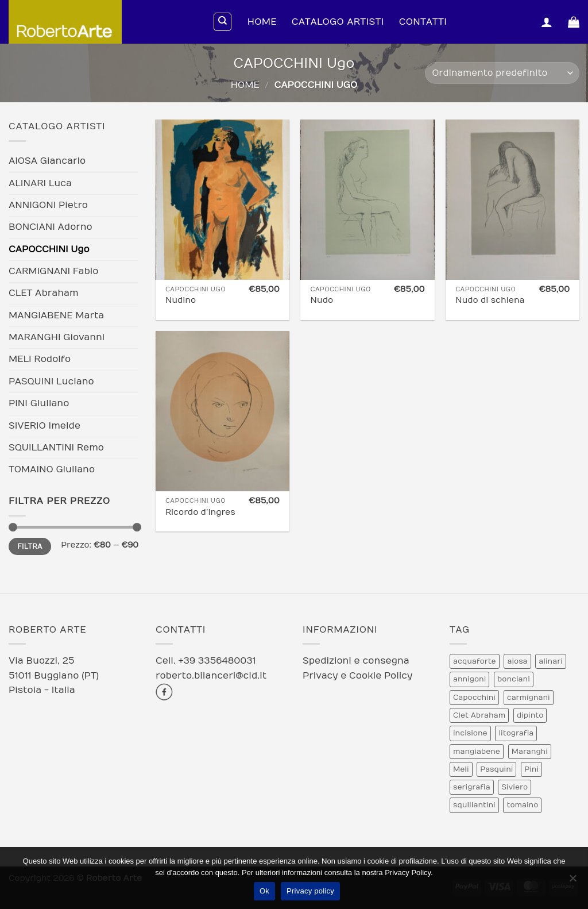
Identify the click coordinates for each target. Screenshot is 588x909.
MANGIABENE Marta (56, 315)
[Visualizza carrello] (574, 22)
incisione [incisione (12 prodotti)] (470, 733)
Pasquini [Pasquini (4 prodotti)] (496, 769)
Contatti (423, 22)
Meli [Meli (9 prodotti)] (461, 769)
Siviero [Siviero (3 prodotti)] (514, 787)
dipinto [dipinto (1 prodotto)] (530, 715)
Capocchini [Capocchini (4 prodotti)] (474, 698)
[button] (547, 22)
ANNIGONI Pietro (48, 205)
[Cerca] (223, 22)
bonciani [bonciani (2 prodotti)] (514, 679)
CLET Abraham (44, 293)
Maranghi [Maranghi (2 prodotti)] (530, 752)
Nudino (181, 300)
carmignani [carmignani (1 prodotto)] (529, 698)
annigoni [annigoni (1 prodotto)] (469, 679)
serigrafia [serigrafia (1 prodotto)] (472, 787)
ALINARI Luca (40, 183)
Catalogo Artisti (338, 22)
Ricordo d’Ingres (200, 512)
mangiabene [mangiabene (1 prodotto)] (477, 752)
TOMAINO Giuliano (52, 469)
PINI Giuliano (39, 403)
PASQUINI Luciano (51, 382)
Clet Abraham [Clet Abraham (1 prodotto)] (479, 715)
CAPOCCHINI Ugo (49, 249)
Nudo (322, 300)
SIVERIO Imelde (45, 426)
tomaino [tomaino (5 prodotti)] (522, 805)
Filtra (30, 546)
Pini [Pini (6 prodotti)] (531, 769)
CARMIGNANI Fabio (54, 271)
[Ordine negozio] (502, 73)
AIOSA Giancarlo (47, 161)
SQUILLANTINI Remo (56, 448)
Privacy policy (310, 891)
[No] (572, 881)
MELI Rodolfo (40, 359)
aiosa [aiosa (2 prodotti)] (517, 661)
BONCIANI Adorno (51, 227)
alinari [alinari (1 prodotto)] (550, 661)
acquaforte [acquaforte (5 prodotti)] (475, 661)
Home (262, 22)
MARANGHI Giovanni (57, 337)
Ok (264, 891)
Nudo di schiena (490, 300)
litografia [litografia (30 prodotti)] (516, 733)
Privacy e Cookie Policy (357, 676)
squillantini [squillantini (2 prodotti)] (474, 805)
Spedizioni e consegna (356, 661)
